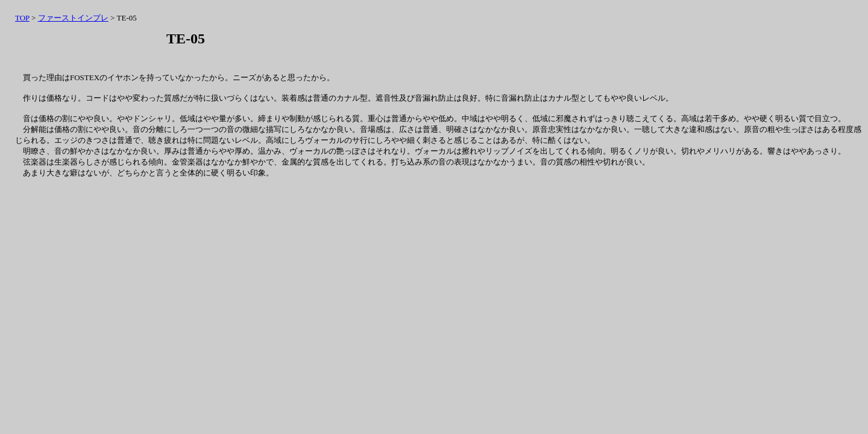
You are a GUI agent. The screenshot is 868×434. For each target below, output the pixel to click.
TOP (22, 18)
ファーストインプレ (73, 18)
